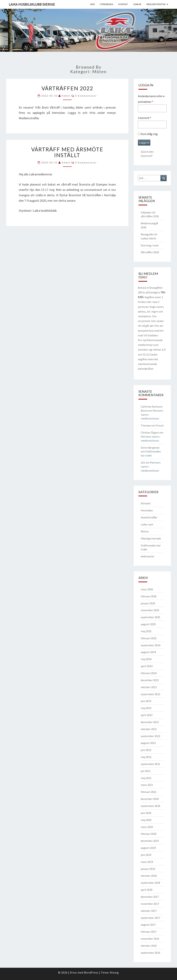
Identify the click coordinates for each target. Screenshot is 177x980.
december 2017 (150, 897)
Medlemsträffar (156, 4)
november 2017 (150, 904)
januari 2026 (148, 603)
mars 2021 (147, 785)
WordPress (91, 972)
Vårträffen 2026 (150, 252)
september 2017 (150, 918)
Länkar (137, 4)
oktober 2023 (149, 687)
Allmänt (146, 503)
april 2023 (147, 715)
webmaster (148, 556)
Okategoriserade (151, 538)
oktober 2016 (149, 946)
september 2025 (150, 617)
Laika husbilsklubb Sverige (32, 4)
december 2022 (150, 722)
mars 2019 (147, 862)
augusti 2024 (148, 652)
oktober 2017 (149, 911)
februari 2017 (149, 932)
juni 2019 (146, 855)
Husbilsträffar (149, 517)
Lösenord (144, 118)
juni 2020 (146, 813)
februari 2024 (149, 673)
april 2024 (147, 666)
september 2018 (150, 883)
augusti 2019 (148, 848)
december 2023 (150, 680)
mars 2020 (147, 827)
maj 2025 (146, 631)
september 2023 (150, 694)
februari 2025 (149, 638)
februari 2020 (149, 834)
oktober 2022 (149, 729)
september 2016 (150, 953)
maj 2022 (146, 757)
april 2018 (147, 890)
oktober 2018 (149, 876)
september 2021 (150, 764)
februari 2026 (149, 596)
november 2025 (150, 610)
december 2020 (150, 799)
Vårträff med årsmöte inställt (67, 152)
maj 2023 (146, 708)
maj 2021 (146, 778)
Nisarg (114, 972)
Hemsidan (147, 510)
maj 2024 (146, 659)
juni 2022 (146, 750)
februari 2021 (149, 792)
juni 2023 (146, 701)
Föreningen (106, 4)
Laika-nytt (147, 524)
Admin (66, 96)
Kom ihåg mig (148, 134)
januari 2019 (148, 869)
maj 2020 (146, 820)
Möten (145, 531)
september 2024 (150, 645)
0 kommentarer (86, 96)
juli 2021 (146, 771)
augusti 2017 (148, 925)
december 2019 (150, 841)
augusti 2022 (148, 743)
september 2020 (150, 806)
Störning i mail (150, 245)
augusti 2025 (148, 624)
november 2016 (150, 939)
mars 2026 (147, 589)
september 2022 (150, 736)
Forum (160, 425)
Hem (92, 4)
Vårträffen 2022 (67, 88)
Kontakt (123, 4)
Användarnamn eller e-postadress (152, 99)
